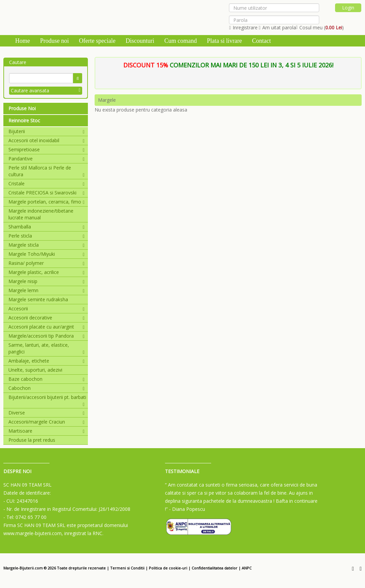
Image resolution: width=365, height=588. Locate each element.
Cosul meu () (320, 27)
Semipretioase (46, 149)
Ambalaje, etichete (46, 361)
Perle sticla (46, 236)
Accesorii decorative (46, 318)
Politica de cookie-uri (168, 568)
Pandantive (46, 159)
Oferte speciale (97, 41)
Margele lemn (46, 290)
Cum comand (181, 41)
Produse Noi (22, 108)
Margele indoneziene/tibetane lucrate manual (41, 214)
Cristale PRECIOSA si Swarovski (46, 193)
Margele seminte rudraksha (38, 299)
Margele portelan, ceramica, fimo (46, 202)
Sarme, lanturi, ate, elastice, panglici (46, 348)
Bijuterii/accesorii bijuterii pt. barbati (47, 397)
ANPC (247, 568)
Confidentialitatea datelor (214, 568)
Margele (107, 100)
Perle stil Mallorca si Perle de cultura (46, 171)
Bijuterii (46, 131)
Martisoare (46, 431)
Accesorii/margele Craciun (46, 422)
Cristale (46, 183)
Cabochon (46, 388)
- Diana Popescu (187, 509)
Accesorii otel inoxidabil (46, 140)
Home (23, 41)
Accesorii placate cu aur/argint (46, 327)
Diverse (46, 413)
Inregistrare (243, 27)
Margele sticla (46, 245)
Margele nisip (46, 281)
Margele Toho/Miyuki (46, 254)
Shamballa (46, 227)
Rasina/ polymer (46, 263)
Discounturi (140, 41)
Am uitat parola (277, 27)
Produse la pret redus (32, 440)
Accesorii (46, 308)
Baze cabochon (46, 379)
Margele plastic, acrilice (46, 272)
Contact (261, 41)
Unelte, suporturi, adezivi (35, 370)
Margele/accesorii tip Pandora (46, 336)
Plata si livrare (224, 41)
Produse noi (55, 41)
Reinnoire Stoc (24, 120)
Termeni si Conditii (127, 568)
